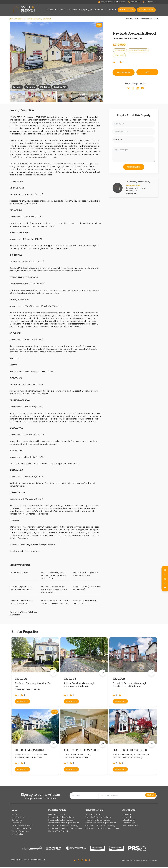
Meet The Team (18, 818)
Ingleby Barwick (128, 821)
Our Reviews (17, 821)
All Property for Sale (56, 815)
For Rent (63, 10)
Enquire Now (124, 72)
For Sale (51, 10)
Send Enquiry (134, 167)
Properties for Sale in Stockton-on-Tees (65, 829)
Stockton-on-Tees (130, 826)
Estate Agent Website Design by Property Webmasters (139, 861)
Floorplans (31, 87)
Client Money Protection (22, 826)
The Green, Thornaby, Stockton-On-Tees (33, 685)
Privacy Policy (17, 835)
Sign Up (148, 797)
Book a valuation (146, 10)
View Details (23, 702)
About (111, 10)
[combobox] (115, 140)
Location (17, 87)
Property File (87, 10)
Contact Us (16, 824)
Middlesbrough (128, 824)
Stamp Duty (119, 55)
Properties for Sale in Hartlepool (62, 821)
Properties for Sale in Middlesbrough (64, 826)
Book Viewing (120, 50)
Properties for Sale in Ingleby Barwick (64, 824)
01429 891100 (131, 194)
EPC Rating (45, 87)
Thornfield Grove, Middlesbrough (130, 683)
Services (75, 10)
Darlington (126, 815)
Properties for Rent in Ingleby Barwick (101, 824)
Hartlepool (21, 19)
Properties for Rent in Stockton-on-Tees (102, 829)
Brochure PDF (60, 87)
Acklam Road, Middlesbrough (79, 683)
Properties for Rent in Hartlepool (98, 821)
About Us (15, 815)
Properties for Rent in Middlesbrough (101, 826)
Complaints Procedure (21, 829)
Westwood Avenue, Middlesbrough (131, 755)
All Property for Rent (93, 815)
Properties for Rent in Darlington (98, 818)
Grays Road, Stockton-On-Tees (31, 755)
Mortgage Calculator (138, 50)
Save (147, 72)
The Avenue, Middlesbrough (78, 755)
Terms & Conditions (20, 832)
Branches (100, 10)
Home (12, 19)
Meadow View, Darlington (59, 832)
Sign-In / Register (127, 10)
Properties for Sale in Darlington (62, 818)
